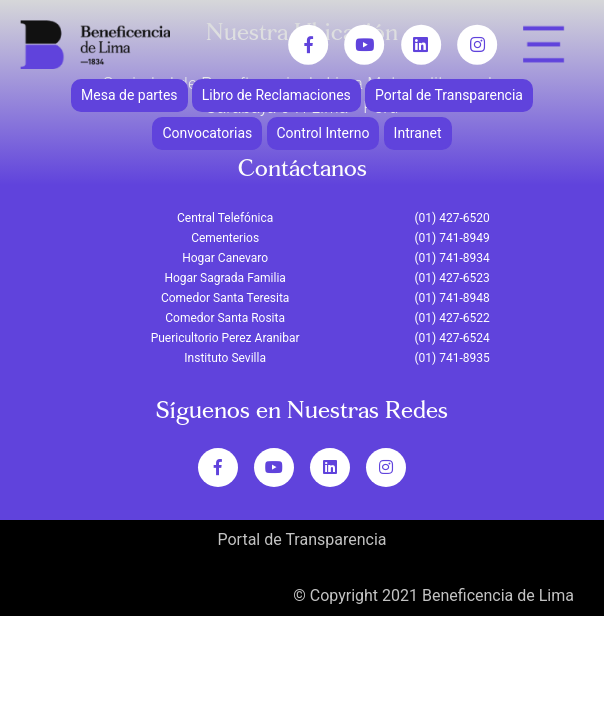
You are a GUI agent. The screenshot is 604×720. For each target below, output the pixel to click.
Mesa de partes (129, 95)
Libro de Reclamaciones (276, 95)
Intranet (418, 133)
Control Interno (323, 133)
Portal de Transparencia (449, 95)
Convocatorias (207, 133)
